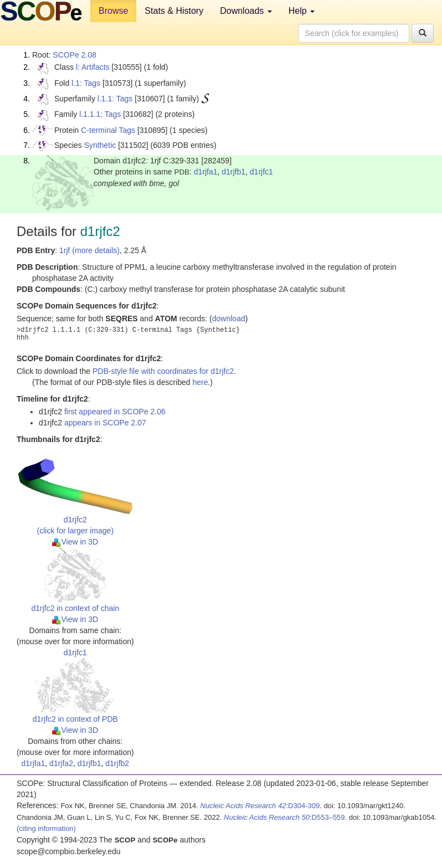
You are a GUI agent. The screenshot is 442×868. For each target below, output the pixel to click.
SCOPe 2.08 (74, 55)
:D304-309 (260, 806)
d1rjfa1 (206, 172)
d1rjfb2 (117, 763)
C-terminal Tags (108, 130)
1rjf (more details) (89, 250)
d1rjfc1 (261, 172)
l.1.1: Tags (115, 99)
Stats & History (174, 11)
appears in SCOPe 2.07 (105, 423)
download (229, 319)
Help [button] (302, 11)
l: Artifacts (93, 67)
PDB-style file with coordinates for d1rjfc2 (163, 371)
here (200, 382)
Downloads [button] (246, 11)
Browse (113, 11)
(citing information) (46, 828)
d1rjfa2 (61, 763)
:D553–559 (284, 817)
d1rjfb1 (233, 172)
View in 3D (75, 542)
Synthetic (100, 145)
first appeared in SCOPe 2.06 (115, 412)
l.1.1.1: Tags (100, 114)
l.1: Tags (86, 83)
